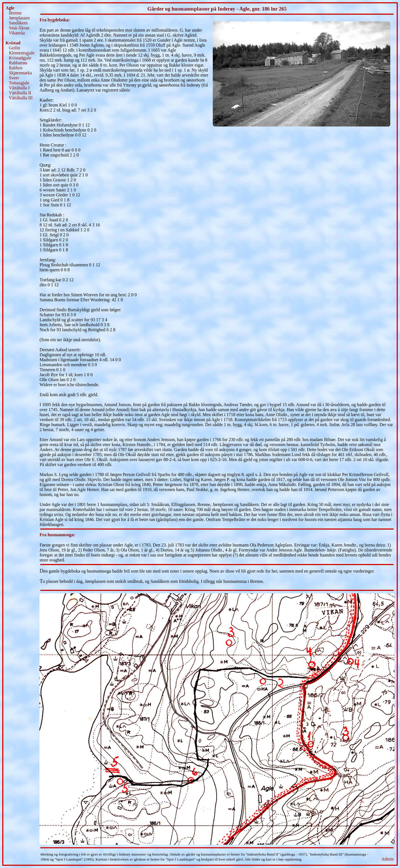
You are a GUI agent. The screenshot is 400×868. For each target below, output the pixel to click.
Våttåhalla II (20, 93)
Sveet (14, 78)
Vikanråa (17, 33)
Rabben (16, 68)
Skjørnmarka (20, 73)
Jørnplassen (19, 18)
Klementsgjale (22, 53)
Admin (387, 859)
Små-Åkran (19, 28)
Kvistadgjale (20, 58)
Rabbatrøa (18, 63)
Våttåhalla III (21, 98)
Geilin (14, 48)
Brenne (15, 13)
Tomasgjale (19, 83)
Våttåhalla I (19, 88)
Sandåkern (18, 23)
